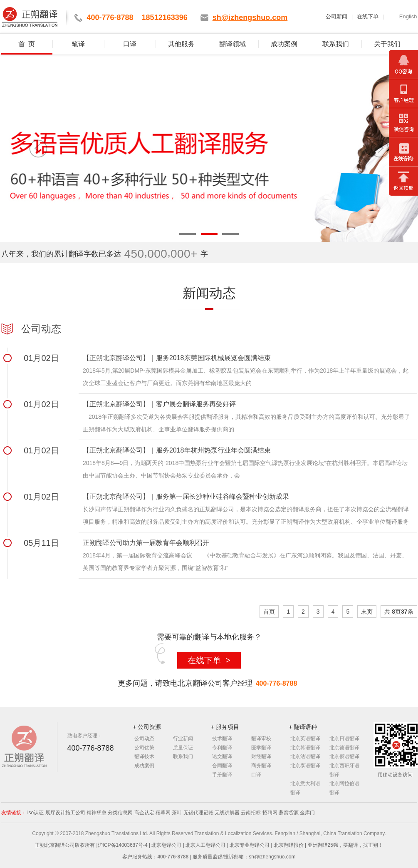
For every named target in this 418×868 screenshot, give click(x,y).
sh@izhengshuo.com (272, 857)
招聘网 (270, 813)
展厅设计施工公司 (65, 813)
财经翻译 (261, 756)
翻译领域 (232, 44)
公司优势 (144, 748)
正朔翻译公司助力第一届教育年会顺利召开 (146, 543)
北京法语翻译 (305, 756)
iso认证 (36, 813)
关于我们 (387, 44)
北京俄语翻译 (344, 756)
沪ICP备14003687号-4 (123, 845)
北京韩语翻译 (305, 748)
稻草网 (163, 813)
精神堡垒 (96, 813)
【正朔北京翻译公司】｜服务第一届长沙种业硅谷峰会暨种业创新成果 (186, 496)
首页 (269, 612)
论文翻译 (222, 756)
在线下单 (368, 16)
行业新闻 (183, 739)
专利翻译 (222, 748)
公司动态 (144, 739)
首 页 (27, 44)
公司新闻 (336, 16)
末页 (367, 612)
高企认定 (144, 813)
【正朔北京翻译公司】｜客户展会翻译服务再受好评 (159, 404)
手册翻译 (222, 775)
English (408, 16)
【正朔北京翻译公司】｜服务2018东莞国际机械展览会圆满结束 (177, 358)
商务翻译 (261, 766)
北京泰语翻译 (305, 766)
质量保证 (183, 748)
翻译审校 (261, 739)
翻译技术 (144, 756)
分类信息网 (120, 813)
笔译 (78, 44)
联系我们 (336, 44)
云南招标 (251, 813)
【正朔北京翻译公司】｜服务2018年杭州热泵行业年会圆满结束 (177, 450)
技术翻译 (222, 739)
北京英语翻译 (305, 739)
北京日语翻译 (344, 739)
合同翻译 (222, 766)
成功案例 (284, 44)
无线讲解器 (227, 813)
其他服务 (181, 44)
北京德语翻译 (344, 748)
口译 (130, 44)
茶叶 (177, 813)
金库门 (307, 813)
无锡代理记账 (198, 813)
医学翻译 (261, 748)
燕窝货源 (289, 813)
